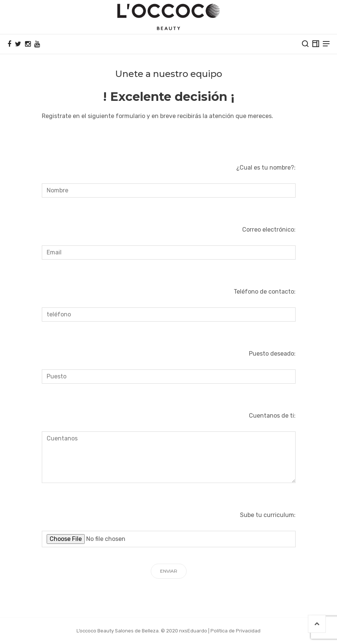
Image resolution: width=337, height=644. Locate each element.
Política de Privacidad (235, 631)
